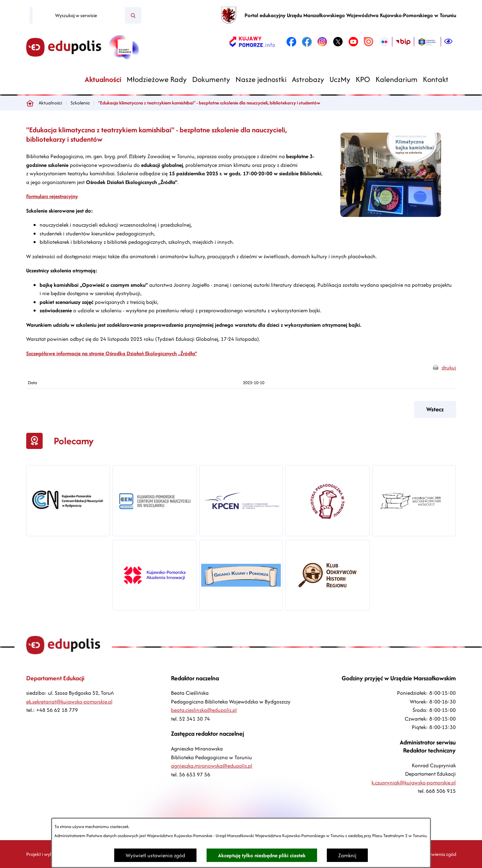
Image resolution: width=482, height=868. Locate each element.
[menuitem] (103, 79)
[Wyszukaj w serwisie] (79, 15)
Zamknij (347, 855)
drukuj (449, 368)
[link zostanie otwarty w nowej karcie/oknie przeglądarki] (252, 42)
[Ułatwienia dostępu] (448, 42)
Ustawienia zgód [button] (439, 854)
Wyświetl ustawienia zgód (155, 855)
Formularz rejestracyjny (52, 196)
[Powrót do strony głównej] (30, 103)
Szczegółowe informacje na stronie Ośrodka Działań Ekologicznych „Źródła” (112, 353)
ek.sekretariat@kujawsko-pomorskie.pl (69, 702)
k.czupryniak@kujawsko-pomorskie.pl (414, 783)
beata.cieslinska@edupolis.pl (204, 710)
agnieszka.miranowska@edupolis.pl (212, 766)
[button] (391, 215)
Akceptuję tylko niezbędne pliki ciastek (262, 855)
